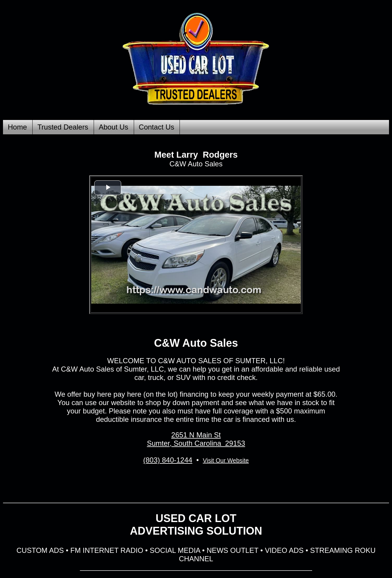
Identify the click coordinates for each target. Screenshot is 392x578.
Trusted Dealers (63, 127)
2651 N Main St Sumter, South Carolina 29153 (196, 439)
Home (17, 127)
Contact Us (157, 127)
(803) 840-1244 (168, 460)
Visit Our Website (226, 460)
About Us (114, 127)
